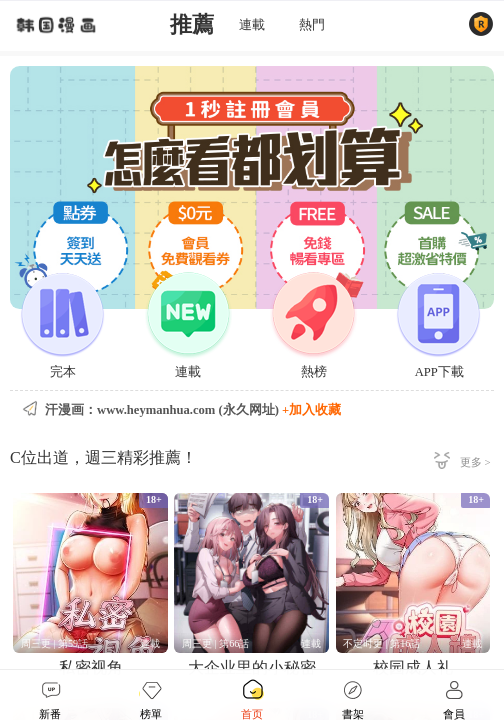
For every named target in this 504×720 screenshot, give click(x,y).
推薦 (192, 25)
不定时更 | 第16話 (381, 643)
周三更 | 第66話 (215, 643)
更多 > (475, 462)
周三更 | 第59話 (54, 643)
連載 (252, 25)
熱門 (312, 25)
